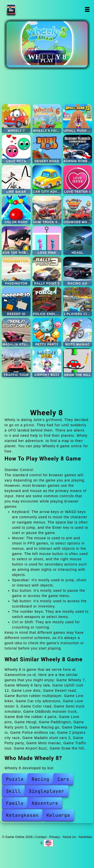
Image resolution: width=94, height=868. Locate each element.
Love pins (47, 241)
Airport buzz (47, 363)
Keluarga (58, 815)
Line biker (16, 180)
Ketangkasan (22, 815)
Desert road (47, 149)
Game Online (27, 9)
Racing (40, 779)
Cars (63, 779)
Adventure (45, 803)
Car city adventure (47, 180)
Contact (41, 837)
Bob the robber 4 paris (16, 241)
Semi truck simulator (47, 210)
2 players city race (78, 302)
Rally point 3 (47, 271)
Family (15, 803)
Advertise (85, 837)
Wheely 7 (16, 118)
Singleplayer (47, 791)
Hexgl (78, 241)
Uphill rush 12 (78, 118)
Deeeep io (16, 302)
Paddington (16, 271)
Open (87, 9)
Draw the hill (78, 363)
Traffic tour (16, 363)
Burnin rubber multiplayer (78, 149)
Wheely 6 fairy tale (47, 118)
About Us (69, 837)
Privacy (55, 837)
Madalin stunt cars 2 (16, 332)
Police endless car (47, 302)
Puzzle (15, 779)
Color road (16, 210)
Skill (13, 791)
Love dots (16, 149)
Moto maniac (78, 332)
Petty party (47, 332)
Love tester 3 (78, 180)
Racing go (78, 271)
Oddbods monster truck (78, 210)
